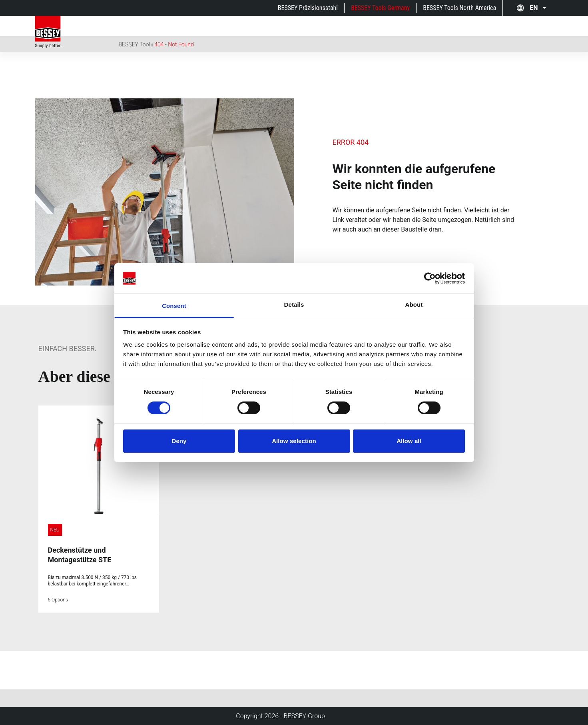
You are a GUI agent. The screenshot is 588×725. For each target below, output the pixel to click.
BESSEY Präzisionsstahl (308, 8)
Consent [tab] (174, 306)
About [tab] (414, 305)
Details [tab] (294, 305)
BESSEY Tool (135, 44)
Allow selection (294, 441)
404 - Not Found (174, 44)
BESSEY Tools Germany (380, 8)
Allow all (409, 441)
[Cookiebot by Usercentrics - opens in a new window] (430, 278)
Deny (179, 441)
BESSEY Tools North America (459, 8)
